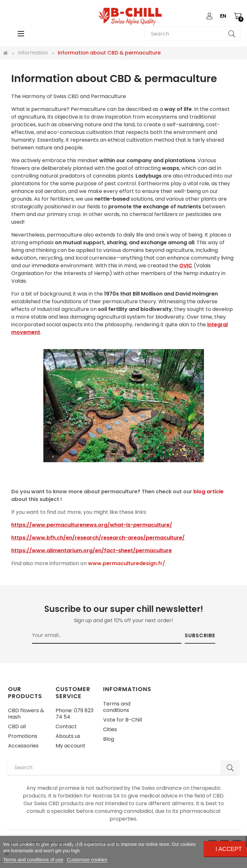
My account (71, 746)
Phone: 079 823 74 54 (75, 714)
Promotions (23, 736)
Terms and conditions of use (33, 860)
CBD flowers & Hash (26, 714)
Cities (110, 729)
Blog (109, 739)
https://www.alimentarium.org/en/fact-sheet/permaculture (92, 551)
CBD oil (17, 726)
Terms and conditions (117, 707)
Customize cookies (87, 860)
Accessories (23, 746)
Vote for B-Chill (123, 720)
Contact (66, 726)
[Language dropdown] (223, 16)
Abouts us (68, 736)
